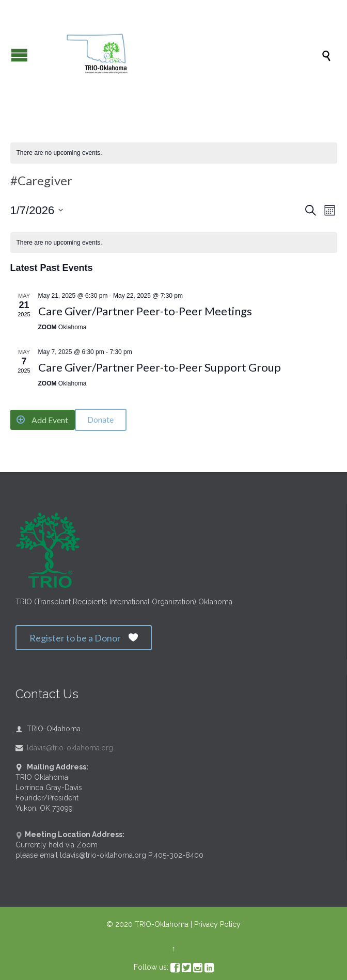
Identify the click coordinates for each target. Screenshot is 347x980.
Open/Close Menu (19, 55)
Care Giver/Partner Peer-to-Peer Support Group (160, 367)
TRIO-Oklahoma (162, 924)
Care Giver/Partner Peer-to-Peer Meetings (145, 311)
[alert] (174, 153)
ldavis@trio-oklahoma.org (64, 748)
